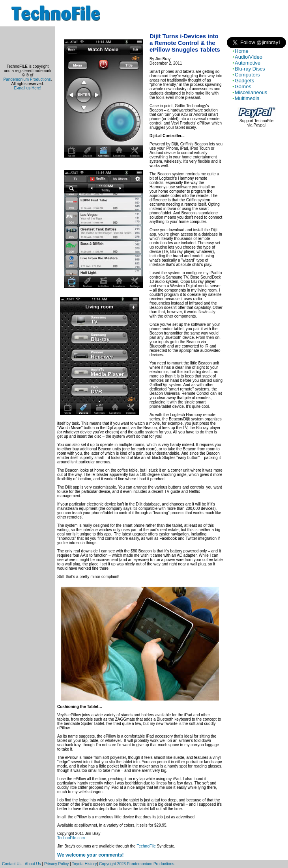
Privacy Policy (56, 864)
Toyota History (84, 864)
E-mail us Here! (28, 88)
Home (242, 51)
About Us (33, 864)
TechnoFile (146, 846)
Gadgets (244, 81)
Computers (247, 75)
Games (243, 86)
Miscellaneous (251, 92)
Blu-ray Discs (250, 69)
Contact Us (12, 864)
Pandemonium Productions (27, 79)
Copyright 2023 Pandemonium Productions (137, 864)
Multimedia (247, 98)
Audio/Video (249, 57)
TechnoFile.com (71, 838)
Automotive (248, 63)
